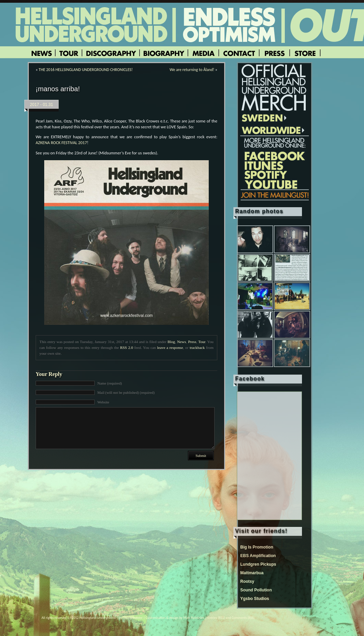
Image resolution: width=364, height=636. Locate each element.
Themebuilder (133, 618)
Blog (171, 342)
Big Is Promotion (257, 547)
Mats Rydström (194, 618)
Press (192, 342)
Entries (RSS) (216, 618)
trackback (197, 348)
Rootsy (247, 581)
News (182, 342)
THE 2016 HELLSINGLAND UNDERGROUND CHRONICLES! (86, 70)
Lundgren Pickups (258, 564)
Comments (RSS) (243, 618)
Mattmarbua (252, 573)
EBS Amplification (258, 556)
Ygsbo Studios (255, 599)
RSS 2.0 (126, 348)
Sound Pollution (256, 590)
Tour (202, 342)
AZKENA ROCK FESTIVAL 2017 (61, 143)
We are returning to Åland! (192, 70)
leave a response (170, 348)
